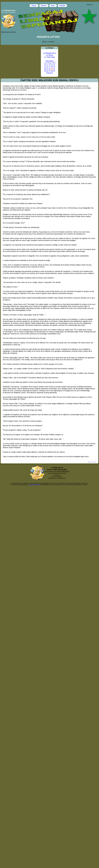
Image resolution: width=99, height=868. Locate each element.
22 (49, 69)
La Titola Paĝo (50, 57)
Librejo (34, 6)
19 (54, 67)
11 (47, 65)
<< (89, 462)
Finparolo (50, 73)
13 (52, 65)
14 (54, 65)
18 (52, 67)
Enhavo (44, 6)
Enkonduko (50, 61)
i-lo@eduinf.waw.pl (34, 485)
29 (54, 71)
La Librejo (50, 55)
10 (45, 65)
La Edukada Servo (50, 53)
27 (49, 71)
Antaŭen (62, 6)
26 (47, 71)
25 (45, 71)
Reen (53, 6)
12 (49, 65)
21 (47, 69)
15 (45, 67)
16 (47, 67)
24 (54, 69)
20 (45, 69)
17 (49, 67)
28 (52, 71)
